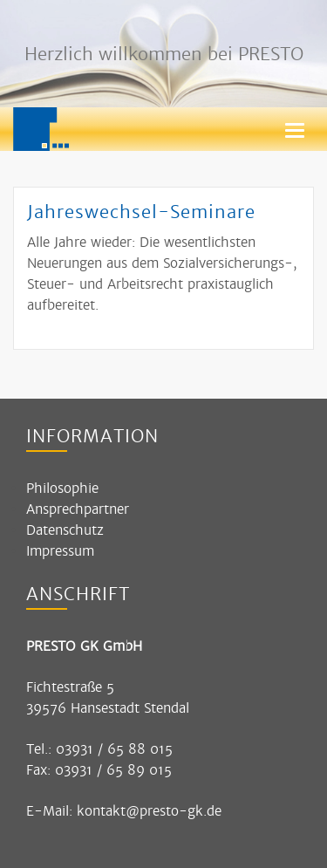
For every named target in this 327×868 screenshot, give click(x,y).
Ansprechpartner (78, 509)
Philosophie (62, 488)
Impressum (60, 551)
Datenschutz (65, 530)
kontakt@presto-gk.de (149, 811)
